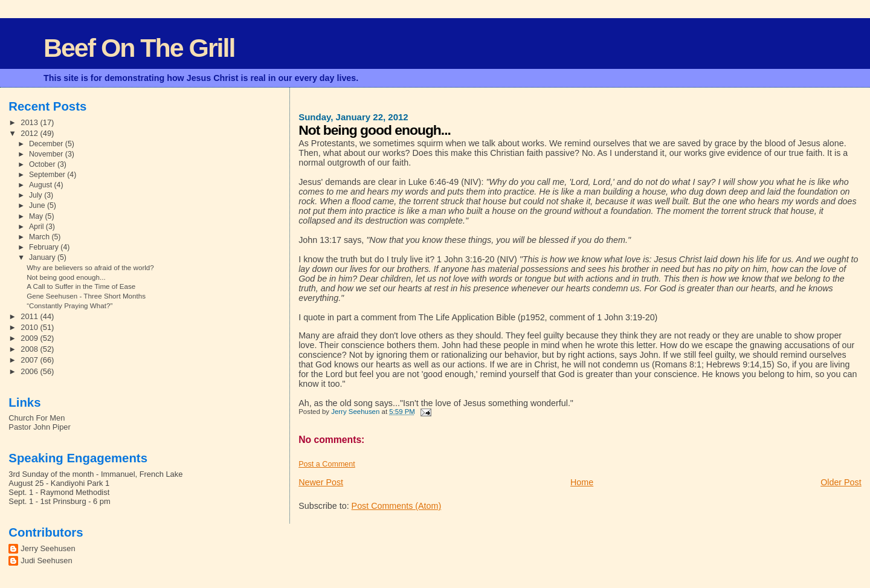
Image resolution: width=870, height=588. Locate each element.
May (37, 216)
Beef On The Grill (139, 48)
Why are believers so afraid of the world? (90, 267)
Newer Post (321, 482)
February (45, 247)
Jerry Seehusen (48, 548)
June (38, 205)
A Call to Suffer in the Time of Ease (81, 286)
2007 (30, 360)
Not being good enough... (66, 277)
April (37, 227)
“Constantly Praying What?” (69, 305)
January (43, 257)
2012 (30, 133)
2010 (30, 327)
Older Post (841, 482)
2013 (30, 122)
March (40, 237)
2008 (30, 349)
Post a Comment (327, 464)
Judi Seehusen (46, 561)
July (37, 195)
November (47, 154)
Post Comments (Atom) (397, 506)
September (48, 175)
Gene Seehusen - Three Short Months (86, 296)
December (47, 144)
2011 (30, 316)
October (43, 164)
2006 (30, 371)
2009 (30, 338)
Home (582, 482)
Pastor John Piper (39, 427)
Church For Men (37, 418)
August (42, 185)
